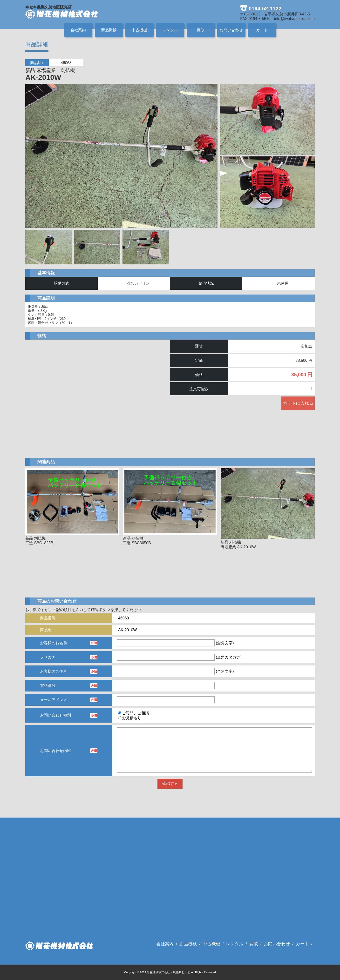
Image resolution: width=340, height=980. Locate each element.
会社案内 (78, 30)
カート (262, 30)
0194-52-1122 (265, 9)
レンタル (170, 30)
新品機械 (109, 30)
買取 (201, 30)
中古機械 (139, 30)
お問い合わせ (231, 30)
